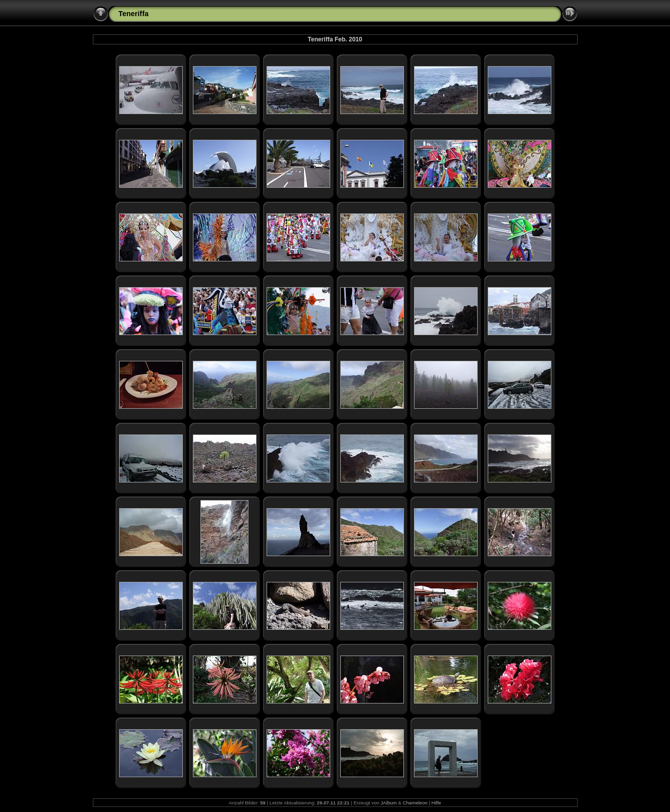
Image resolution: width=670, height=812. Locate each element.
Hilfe (436, 803)
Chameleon (415, 803)
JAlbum (389, 803)
